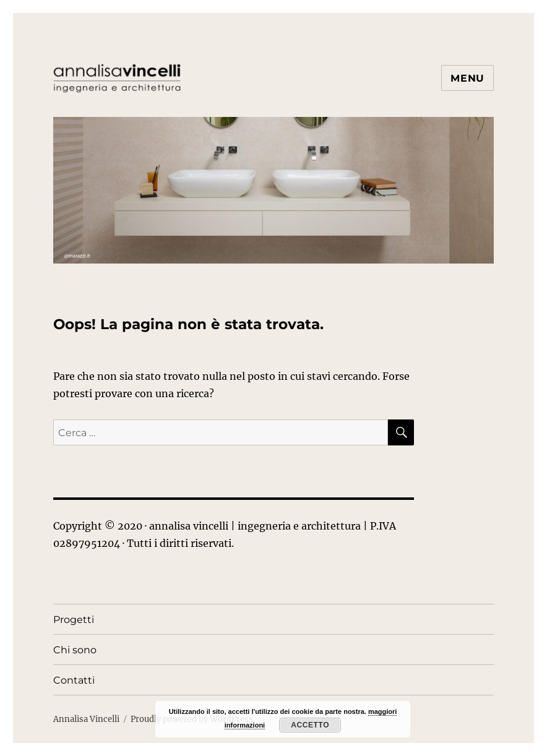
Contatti (74, 680)
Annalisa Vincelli (86, 719)
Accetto (310, 725)
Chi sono (75, 650)
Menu (467, 78)
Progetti (74, 620)
